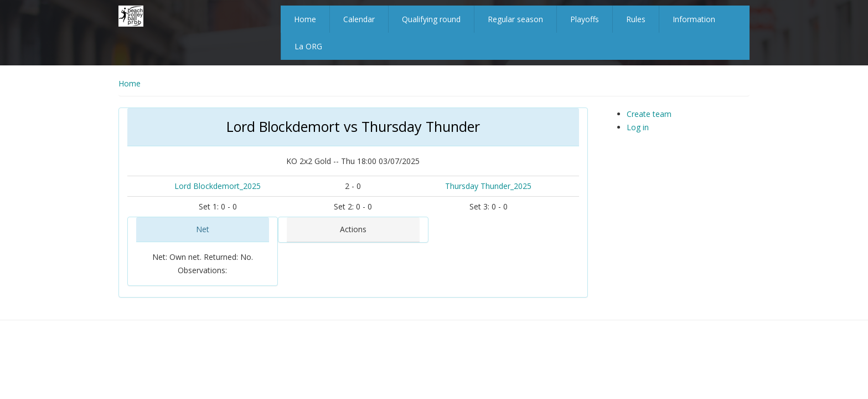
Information (694, 19)
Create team (649, 114)
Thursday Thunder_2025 (488, 186)
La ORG (308, 46)
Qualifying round (431, 19)
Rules (636, 19)
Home (305, 19)
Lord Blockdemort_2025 (218, 186)
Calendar (359, 19)
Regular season (515, 19)
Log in (638, 127)
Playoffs (585, 19)
